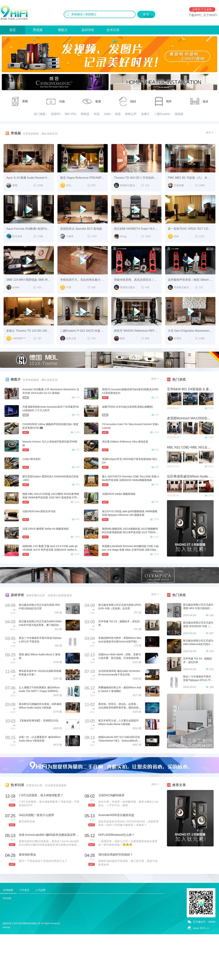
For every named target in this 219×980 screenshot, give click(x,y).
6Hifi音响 (7, 898)
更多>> (210, 133)
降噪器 (85, 114)
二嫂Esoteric (162, 114)
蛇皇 (97, 114)
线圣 (118, 114)
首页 (13, 30)
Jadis (107, 114)
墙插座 (179, 114)
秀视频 (38, 30)
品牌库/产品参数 (202, 9)
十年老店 (24, 890)
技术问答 (113, 30)
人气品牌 (40, 890)
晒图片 (63, 30)
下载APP (194, 15)
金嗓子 (145, 114)
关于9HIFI (210, 15)
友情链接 (8, 890)
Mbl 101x (71, 114)
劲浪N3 (56, 114)
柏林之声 (131, 114)
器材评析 (88, 30)
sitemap (6, 927)
